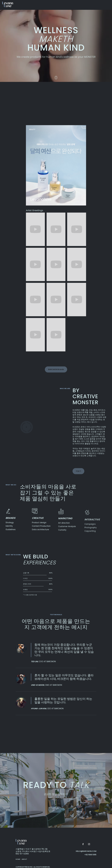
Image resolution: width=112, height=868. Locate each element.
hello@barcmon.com (86, 851)
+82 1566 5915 (90, 855)
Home (18, 859)
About (24, 859)
